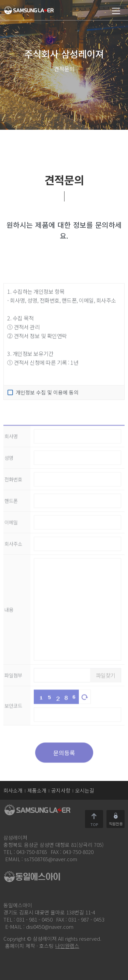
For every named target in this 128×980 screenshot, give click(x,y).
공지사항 (61, 790)
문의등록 (64, 780)
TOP (94, 824)
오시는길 (85, 790)
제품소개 (37, 790)
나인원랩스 (67, 946)
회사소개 (13, 790)
